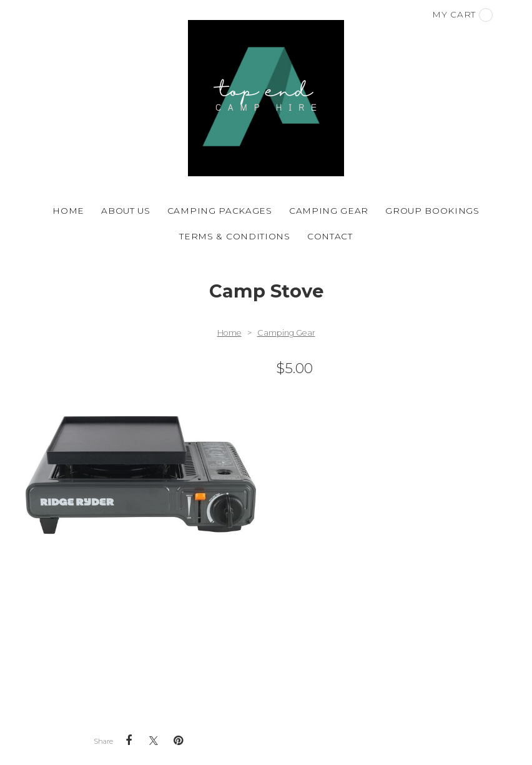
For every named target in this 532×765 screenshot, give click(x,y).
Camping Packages (220, 211)
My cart (462, 15)
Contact (330, 236)
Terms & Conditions (234, 236)
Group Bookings (432, 211)
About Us (126, 211)
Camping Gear (329, 211)
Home (68, 211)
